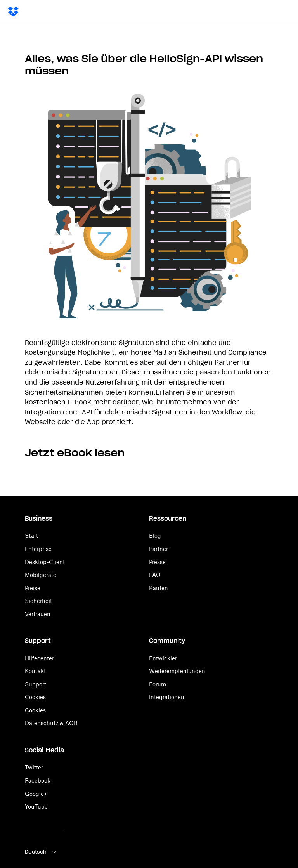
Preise (33, 588)
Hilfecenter (39, 658)
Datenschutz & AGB (51, 723)
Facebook (38, 781)
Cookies (35, 697)
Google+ (36, 794)
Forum (158, 684)
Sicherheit (38, 601)
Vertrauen (38, 614)
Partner (159, 549)
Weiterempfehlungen (177, 671)
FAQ (155, 575)
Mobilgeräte (41, 575)
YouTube (36, 806)
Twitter (34, 767)
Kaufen (159, 588)
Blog (155, 536)
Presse (157, 562)
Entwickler (163, 658)
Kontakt (35, 671)
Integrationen (167, 697)
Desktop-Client (45, 562)
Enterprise (38, 549)
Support (36, 684)
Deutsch (41, 852)
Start (31, 536)
